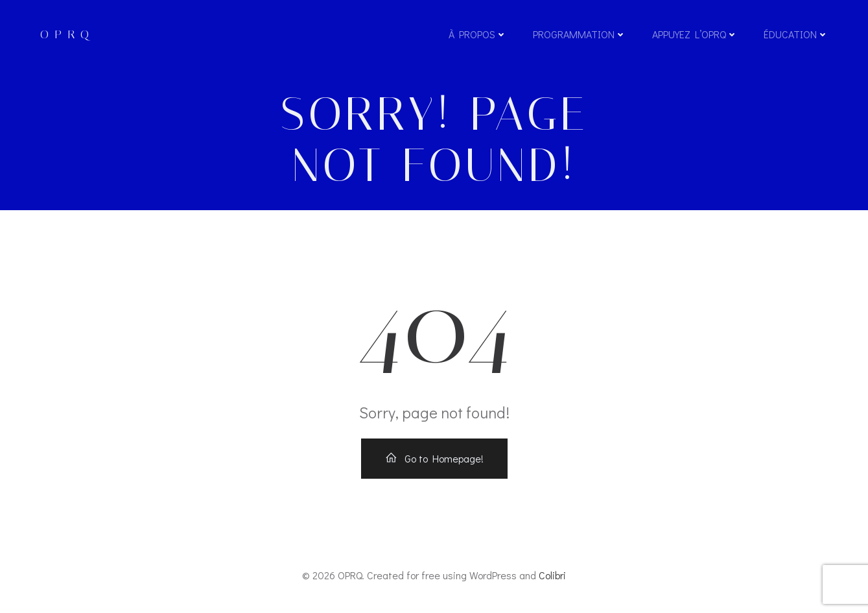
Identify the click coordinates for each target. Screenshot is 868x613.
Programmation (580, 34)
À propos (478, 34)
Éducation (796, 34)
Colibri (552, 575)
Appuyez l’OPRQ (695, 34)
